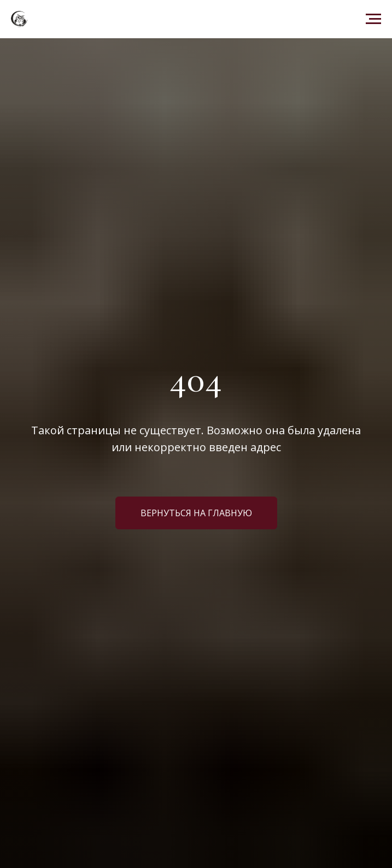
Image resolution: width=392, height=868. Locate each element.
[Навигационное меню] (373, 19)
